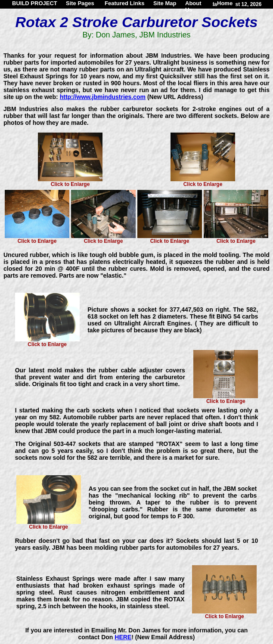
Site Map (165, 3)
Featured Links (124, 3)
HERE (123, 637)
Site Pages (80, 3)
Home (225, 3)
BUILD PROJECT (35, 3)
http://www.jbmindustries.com (103, 97)
